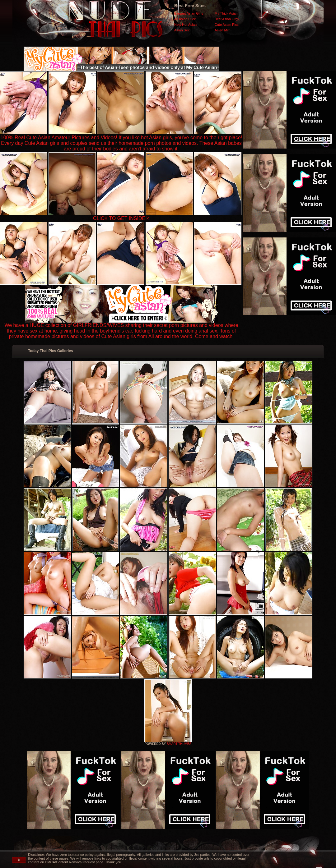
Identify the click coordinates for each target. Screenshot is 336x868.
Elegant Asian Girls (189, 13)
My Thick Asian (226, 13)
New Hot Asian (185, 25)
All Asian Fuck (185, 19)
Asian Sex (182, 30)
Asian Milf (222, 30)
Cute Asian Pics (227, 25)
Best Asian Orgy (227, 19)
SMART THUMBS (179, 744)
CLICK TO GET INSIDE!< (121, 218)
